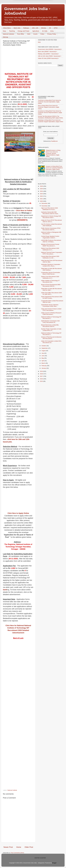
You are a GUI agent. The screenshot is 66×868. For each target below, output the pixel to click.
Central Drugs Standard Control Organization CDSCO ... (50, 237)
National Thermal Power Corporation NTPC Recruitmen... (52, 253)
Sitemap (5, 37)
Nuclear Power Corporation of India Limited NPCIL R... (51, 330)
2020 (42, 201)
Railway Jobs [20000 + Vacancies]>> (48, 54)
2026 (42, 186)
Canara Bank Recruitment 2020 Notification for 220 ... (50, 257)
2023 (42, 194)
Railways (26, 28)
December (45, 203)
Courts (35, 34)
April (43, 361)
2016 (42, 379)
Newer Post (8, 847)
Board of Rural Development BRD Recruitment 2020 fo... (51, 285)
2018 (42, 374)
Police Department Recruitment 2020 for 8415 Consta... (52, 297)
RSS (39, 42)
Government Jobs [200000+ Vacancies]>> (50, 49)
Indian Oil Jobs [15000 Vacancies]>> (48, 58)
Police (42, 34)
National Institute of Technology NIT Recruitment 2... (51, 318)
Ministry (44, 28)
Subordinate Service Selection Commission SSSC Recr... (50, 306)
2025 (42, 189)
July (43, 353)
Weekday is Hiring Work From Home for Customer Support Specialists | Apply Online (51, 121)
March (43, 363)
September (45, 348)
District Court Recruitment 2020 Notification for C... (50, 249)
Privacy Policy (52, 34)
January (44, 368)
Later (24, 6)
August (44, 351)
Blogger (54, 863)
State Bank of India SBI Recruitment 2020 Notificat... (51, 269)
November (45, 206)
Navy (4, 31)
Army (52, 31)
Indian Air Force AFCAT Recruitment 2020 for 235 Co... (52, 221)
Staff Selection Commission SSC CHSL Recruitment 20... (51, 322)
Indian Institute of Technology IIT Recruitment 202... (50, 281)
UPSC (56, 28)
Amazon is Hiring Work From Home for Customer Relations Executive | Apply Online (54, 168)
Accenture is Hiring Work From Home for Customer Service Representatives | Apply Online (50, 113)
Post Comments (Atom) (17, 853)
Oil (50, 28)
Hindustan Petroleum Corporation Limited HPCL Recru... (51, 265)
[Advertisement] (18, 60)
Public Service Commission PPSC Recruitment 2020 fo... (51, 229)
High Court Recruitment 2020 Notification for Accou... (50, 209)
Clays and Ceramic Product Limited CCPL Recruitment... (51, 310)
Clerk (29, 34)
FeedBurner (54, 141)
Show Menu (7, 28)
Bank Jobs (17, 28)
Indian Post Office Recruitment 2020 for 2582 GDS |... (52, 293)
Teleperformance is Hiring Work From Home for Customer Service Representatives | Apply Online (53, 153)
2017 (42, 376)
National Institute (12, 790)
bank (5, 590)
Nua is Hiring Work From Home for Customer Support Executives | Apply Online (49, 107)
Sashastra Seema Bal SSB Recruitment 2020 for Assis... (50, 213)
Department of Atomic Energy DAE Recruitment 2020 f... (51, 217)
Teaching (12, 31)
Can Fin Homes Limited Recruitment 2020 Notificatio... (52, 225)
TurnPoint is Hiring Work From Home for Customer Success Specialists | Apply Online (49, 102)
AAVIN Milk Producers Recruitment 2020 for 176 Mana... (51, 241)
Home (19, 847)
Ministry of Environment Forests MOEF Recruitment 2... (50, 245)
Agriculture (36, 31)
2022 (42, 196)
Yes (43, 6)
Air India (45, 31)
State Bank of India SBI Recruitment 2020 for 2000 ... (51, 289)
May (43, 358)
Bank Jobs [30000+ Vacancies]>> (48, 52)
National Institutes (8, 34)
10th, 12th (35, 28)
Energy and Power (24, 31)
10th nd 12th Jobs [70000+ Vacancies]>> (50, 56)
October (44, 346)
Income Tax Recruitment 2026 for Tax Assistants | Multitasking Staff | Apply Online (50, 117)
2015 (42, 381)
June (43, 356)
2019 (42, 371)
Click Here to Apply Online (18, 513)
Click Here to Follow (24, 211)
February (44, 366)
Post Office (21, 34)
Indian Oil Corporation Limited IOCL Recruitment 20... (51, 342)
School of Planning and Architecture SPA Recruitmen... (51, 338)
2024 (42, 191)
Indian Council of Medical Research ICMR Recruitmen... (51, 314)
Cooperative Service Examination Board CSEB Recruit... (51, 273)
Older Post (29, 847)
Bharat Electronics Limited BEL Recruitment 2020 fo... (50, 326)
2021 (42, 199)
